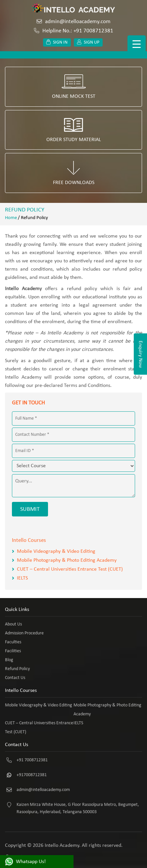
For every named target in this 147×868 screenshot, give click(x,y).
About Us (13, 624)
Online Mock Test (74, 87)
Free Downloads (74, 173)
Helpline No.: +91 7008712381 (74, 31)
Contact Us (15, 678)
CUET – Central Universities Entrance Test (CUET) (70, 569)
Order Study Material (74, 130)
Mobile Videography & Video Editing (56, 551)
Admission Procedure (24, 633)
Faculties (13, 642)
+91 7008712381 (32, 760)
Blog (9, 660)
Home (11, 218)
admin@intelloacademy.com (74, 22)
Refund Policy (17, 669)
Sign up (88, 42)
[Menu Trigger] (137, 44)
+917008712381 (32, 775)
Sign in (57, 42)
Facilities (13, 651)
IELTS (22, 578)
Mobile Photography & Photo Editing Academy (67, 560)
